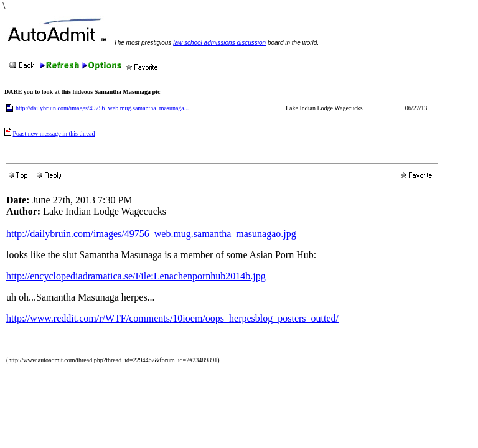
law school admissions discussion (219, 43)
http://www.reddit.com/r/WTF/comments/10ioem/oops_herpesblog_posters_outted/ (172, 318)
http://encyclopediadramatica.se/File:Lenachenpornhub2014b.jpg (136, 276)
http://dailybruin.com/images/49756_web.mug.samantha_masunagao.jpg (151, 234)
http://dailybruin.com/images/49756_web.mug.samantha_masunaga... (102, 108)
